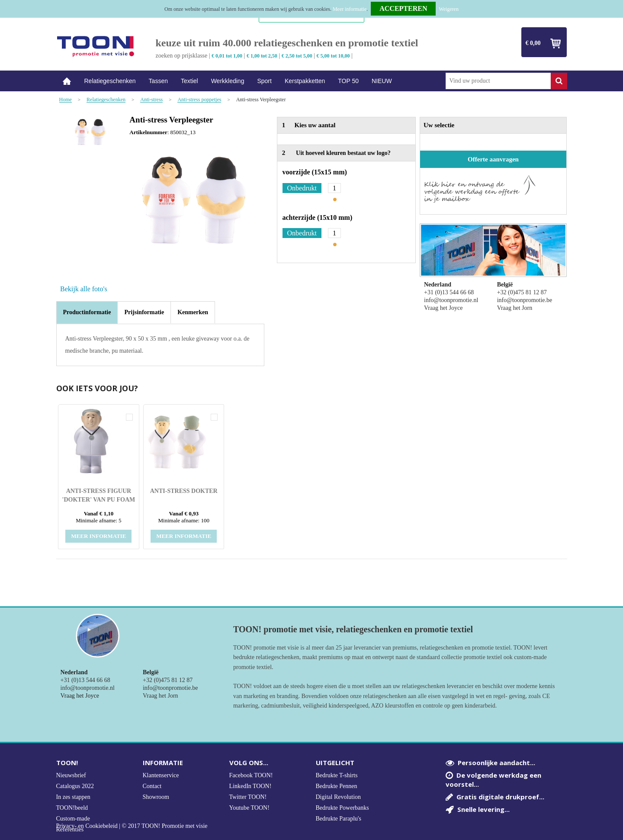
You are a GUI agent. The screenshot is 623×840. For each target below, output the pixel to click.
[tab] (87, 312)
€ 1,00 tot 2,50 (262, 56)
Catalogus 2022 (75, 786)
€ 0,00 (533, 43)
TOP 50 (348, 81)
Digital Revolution (339, 797)
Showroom (156, 797)
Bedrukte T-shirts (337, 775)
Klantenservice (161, 775)
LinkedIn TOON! (250, 786)
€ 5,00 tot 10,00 (333, 56)
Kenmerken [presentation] (193, 312)
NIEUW (382, 81)
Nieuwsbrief (71, 775)
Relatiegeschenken (110, 81)
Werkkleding (228, 81)
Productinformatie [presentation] (87, 312)
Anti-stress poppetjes (199, 100)
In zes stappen (73, 797)
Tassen (158, 81)
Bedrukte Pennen (337, 786)
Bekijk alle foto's (84, 289)
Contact (152, 786)
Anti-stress (151, 100)
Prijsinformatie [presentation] (144, 312)
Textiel (189, 81)
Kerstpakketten (305, 81)
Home (67, 81)
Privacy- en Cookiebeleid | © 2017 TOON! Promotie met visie (132, 826)
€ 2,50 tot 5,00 (297, 56)
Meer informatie (350, 9)
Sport (264, 81)
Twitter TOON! (248, 797)
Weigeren (449, 9)
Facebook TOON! (251, 775)
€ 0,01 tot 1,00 (227, 56)
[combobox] (498, 81)
